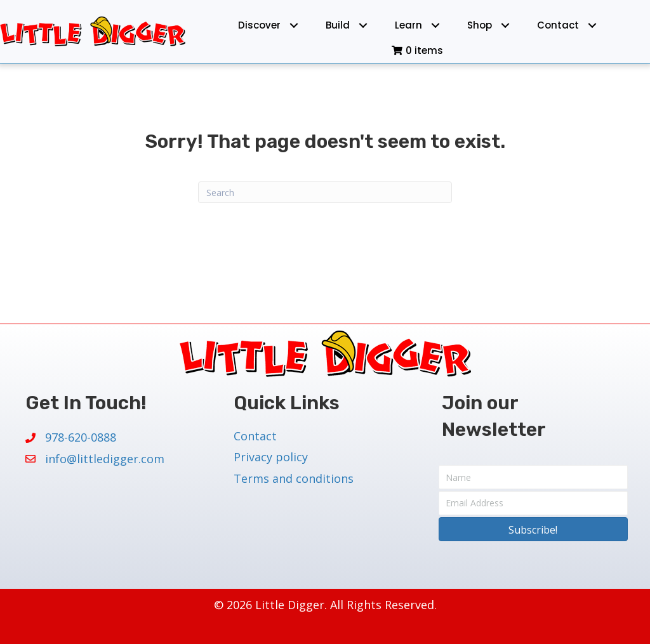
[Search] (325, 192)
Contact (255, 436)
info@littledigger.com (105, 459)
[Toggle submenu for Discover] (294, 25)
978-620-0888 (81, 437)
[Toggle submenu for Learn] (436, 25)
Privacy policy (271, 457)
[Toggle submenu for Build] (363, 25)
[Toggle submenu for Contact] (593, 25)
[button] (533, 529)
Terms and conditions (294, 478)
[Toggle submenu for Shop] (506, 25)
